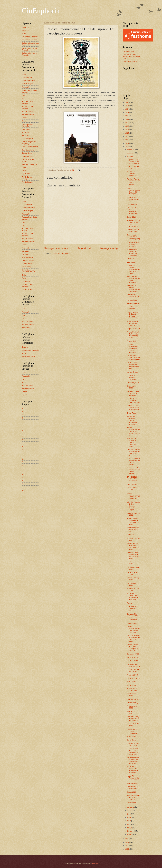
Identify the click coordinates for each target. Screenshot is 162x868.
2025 (127, 106)
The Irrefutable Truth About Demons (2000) (133, 237)
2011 (127, 842)
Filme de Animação (29, 81)
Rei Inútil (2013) (133, 657)
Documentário (27, 78)
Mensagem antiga (109, 248)
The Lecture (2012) (131, 712)
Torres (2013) (132, 682)
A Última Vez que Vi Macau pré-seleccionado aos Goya (133, 761)
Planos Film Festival (130, 62)
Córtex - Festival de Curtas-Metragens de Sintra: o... (133, 648)
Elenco (24, 118)
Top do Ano (26, 174)
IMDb (24, 34)
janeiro (130, 834)
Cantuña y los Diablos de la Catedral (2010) (133, 400)
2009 (127, 849)
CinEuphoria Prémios (29, 40)
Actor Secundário (28, 112)
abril (129, 824)
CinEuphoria (41, 11)
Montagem (26, 132)
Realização (26, 87)
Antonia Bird (131, 341)
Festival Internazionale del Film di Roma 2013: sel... (133, 607)
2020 (127, 123)
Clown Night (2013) (131, 387)
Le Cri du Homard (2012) (133, 573)
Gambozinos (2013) (131, 695)
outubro (130, 156)
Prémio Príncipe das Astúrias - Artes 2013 (133, 323)
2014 (127, 143)
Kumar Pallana (132, 736)
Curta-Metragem (28, 84)
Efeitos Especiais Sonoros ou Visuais (29, 271)
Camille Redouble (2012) (133, 725)
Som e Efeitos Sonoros (30, 147)
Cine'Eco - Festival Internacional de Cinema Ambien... (134, 471)
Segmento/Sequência (29, 164)
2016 (127, 136)
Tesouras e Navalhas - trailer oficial (132, 174)
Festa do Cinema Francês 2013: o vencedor (133, 393)
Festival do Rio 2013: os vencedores (132, 731)
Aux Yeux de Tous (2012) (133, 539)
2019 (127, 126)
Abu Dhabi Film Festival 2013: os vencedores (133, 161)
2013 (127, 147)
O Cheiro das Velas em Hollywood (132, 377)
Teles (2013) (131, 685)
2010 (127, 846)
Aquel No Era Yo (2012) (133, 589)
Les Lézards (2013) (131, 584)
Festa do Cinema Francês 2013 (133, 744)
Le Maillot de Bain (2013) (133, 568)
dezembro (131, 149)
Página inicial (84, 248)
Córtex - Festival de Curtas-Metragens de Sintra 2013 (133, 751)
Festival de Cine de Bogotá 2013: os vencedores (133, 315)
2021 (127, 119)
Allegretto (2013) (133, 383)
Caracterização (27, 156)
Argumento (26, 129)
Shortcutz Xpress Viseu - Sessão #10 (133, 199)
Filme (24, 74)
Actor (24, 95)
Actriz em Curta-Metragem (28, 107)
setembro (131, 807)
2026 (127, 102)
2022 (127, 116)
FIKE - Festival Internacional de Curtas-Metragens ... (134, 279)
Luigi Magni (131, 262)
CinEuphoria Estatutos (30, 37)
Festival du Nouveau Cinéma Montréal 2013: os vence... (133, 420)
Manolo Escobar (133, 372)
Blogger (95, 863)
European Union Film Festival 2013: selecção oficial (133, 521)
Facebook (25, 27)
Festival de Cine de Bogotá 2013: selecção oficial (133, 546)
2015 (127, 140)
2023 (127, 113)
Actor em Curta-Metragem (27, 102)
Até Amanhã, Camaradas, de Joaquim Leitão (133, 357)
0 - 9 (23, 490)
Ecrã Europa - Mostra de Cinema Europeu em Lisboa (132, 442)
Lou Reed (130, 259)
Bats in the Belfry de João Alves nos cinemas (133, 719)
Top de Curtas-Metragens (27, 178)
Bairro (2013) (132, 217)
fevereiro (131, 831)
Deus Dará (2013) (133, 678)
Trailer (24, 171)
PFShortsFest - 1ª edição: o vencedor (133, 797)
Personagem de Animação (27, 125)
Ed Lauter (130, 535)
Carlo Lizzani (132, 803)
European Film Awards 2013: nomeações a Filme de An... (133, 617)
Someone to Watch (29, 356)
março (130, 828)
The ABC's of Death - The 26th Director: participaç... (133, 770)
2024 (127, 109)
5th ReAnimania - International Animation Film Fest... (133, 366)
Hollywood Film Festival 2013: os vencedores (133, 408)
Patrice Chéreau (133, 783)
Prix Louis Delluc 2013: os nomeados (133, 244)
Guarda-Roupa (27, 153)
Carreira (25, 347)
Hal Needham (132, 300)
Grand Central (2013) (132, 489)
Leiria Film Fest (128, 52)
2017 (127, 133)
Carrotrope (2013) (133, 654)
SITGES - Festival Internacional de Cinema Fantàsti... (134, 462)
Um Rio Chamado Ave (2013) (133, 671)
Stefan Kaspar (132, 623)
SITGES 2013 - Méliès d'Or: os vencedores (133, 479)
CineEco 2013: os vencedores (133, 231)
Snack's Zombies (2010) (133, 167)
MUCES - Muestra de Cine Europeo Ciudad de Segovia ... (133, 506)
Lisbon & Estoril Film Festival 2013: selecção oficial (133, 556)
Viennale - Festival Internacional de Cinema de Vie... (134, 452)
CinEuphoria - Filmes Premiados (29, 49)
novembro (131, 153)
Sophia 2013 (131, 792)
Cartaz (24, 167)
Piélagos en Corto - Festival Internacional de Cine (132, 57)
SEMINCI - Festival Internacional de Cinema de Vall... (134, 269)
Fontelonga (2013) (133, 699)
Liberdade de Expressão (30, 350)
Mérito (24, 353)
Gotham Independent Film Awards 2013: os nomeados (132, 348)
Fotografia (25, 135)
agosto (130, 810)
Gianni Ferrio (132, 413)
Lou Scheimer (132, 484)
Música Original (27, 139)
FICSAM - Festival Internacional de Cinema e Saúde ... (134, 639)
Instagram (25, 30)
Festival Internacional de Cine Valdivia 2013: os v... (134, 629)
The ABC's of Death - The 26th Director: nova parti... (133, 597)
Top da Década (27, 182)
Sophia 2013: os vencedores (133, 788)
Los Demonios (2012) (132, 563)
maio (129, 821)
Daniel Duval (131, 740)
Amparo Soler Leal (134, 329)
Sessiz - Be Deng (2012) (133, 579)
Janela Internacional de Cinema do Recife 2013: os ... (134, 431)
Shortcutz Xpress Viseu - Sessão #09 (133, 530)
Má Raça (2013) (133, 661)
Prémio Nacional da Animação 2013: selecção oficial (133, 335)
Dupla (24, 121)
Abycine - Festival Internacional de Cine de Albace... (134, 182)
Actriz (24, 98)
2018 (127, 130)
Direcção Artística (28, 150)
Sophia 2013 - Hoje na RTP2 (133, 296)
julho (129, 814)
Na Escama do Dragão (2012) (133, 689)
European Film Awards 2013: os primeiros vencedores (133, 252)
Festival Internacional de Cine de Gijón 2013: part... (134, 191)
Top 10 (24, 395)
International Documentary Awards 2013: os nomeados (133, 211)
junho (129, 817)
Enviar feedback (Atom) (61, 253)
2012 (127, 839)
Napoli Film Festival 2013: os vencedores (133, 778)
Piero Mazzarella (133, 303)
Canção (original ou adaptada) (29, 143)
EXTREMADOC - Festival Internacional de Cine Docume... (134, 288)
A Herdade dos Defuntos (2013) (134, 665)
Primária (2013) (132, 675)
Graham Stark (132, 205)
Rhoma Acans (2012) (132, 707)
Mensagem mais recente (56, 248)
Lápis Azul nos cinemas (132, 308)
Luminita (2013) (132, 703)
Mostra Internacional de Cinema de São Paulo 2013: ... (134, 496)
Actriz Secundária (28, 115)
